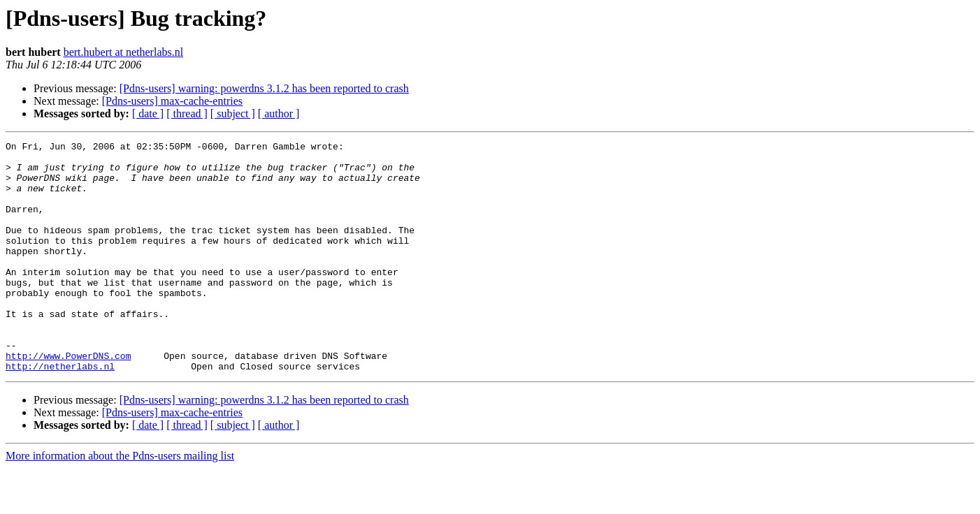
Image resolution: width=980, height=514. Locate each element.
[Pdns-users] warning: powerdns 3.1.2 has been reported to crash (264, 88)
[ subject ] (233, 113)
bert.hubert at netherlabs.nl (124, 52)
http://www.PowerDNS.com (68, 399)
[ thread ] (187, 113)
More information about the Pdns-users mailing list (120, 502)
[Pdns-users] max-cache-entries (172, 101)
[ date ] (148, 113)
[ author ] (279, 113)
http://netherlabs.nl (60, 412)
